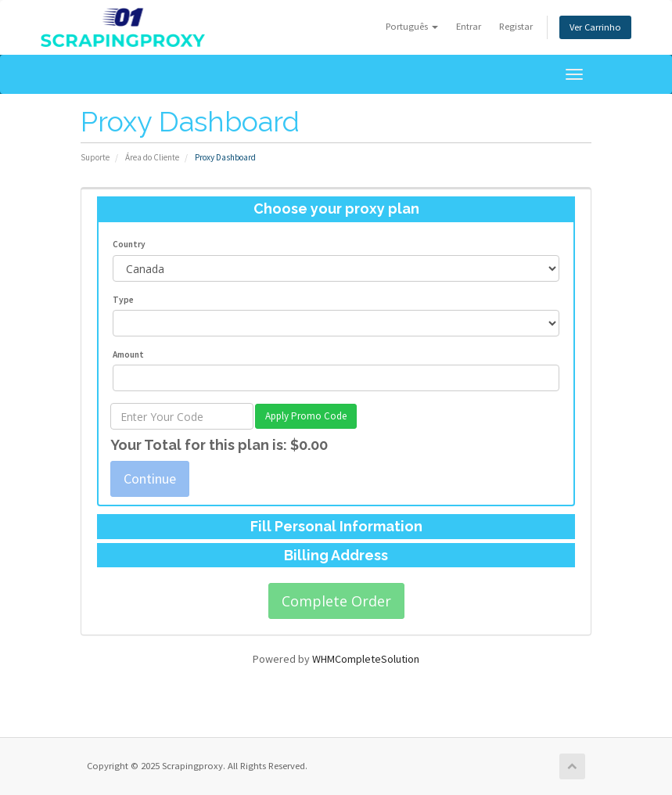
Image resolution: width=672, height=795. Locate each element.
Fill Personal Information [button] (336, 526)
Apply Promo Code (306, 416)
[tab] (336, 209)
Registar (516, 26)
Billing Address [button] (336, 555)
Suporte (95, 157)
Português (412, 26)
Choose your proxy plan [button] (336, 209)
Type (123, 300)
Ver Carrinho (595, 27)
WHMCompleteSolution (366, 659)
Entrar (469, 26)
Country (129, 244)
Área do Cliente (152, 157)
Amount (128, 354)
